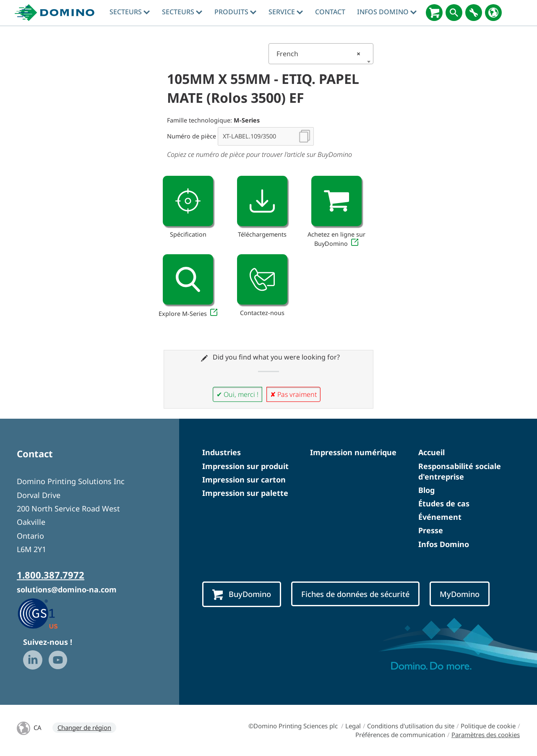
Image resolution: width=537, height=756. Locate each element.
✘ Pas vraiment (293, 394)
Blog (426, 490)
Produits (235, 12)
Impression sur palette (245, 493)
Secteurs (130, 12)
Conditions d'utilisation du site (411, 726)
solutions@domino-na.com (67, 589)
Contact (330, 12)
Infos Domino (387, 12)
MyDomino (460, 594)
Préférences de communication (400, 735)
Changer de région (84, 727)
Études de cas (444, 503)
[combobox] (321, 54)
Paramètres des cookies (486, 735)
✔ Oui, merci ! (237, 394)
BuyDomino (242, 594)
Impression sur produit (245, 466)
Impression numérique (353, 452)
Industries (222, 452)
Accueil (431, 452)
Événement (440, 517)
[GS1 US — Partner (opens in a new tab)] (46, 613)
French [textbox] (318, 54)
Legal (353, 726)
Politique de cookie (488, 726)
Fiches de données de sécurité (355, 594)
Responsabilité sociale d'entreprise (460, 471)
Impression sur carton (244, 480)
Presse (431, 530)
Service (286, 12)
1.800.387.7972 (51, 575)
